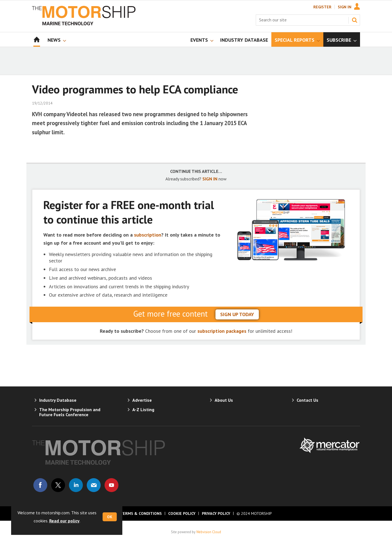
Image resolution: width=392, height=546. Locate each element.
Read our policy (64, 521)
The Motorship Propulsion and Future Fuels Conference (70, 412)
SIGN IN (210, 179)
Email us (94, 485)
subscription (148, 235)
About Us (224, 400)
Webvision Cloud (209, 532)
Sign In (345, 7)
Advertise (142, 400)
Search (354, 20)
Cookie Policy (182, 513)
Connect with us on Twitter (58, 485)
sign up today (237, 314)
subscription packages (222, 331)
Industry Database (58, 400)
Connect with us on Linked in (76, 485)
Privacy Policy (216, 513)
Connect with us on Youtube (111, 485)
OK (110, 517)
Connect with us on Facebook (40, 485)
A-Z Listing (143, 409)
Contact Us (307, 400)
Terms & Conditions (141, 513)
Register (322, 7)
